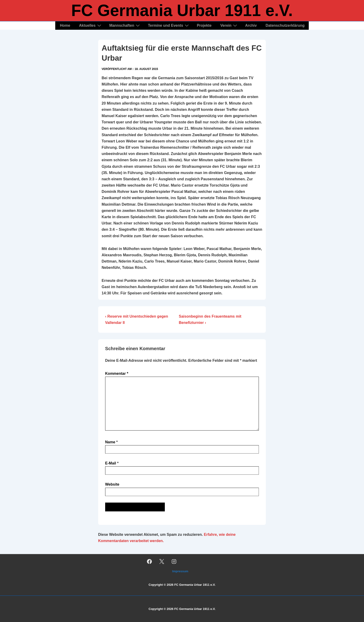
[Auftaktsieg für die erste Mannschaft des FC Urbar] (146, 69)
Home (65, 25)
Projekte (204, 25)
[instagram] (174, 561)
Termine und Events (169, 25)
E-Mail (111, 463)
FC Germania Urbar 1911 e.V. (182, 10)
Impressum (180, 571)
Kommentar (117, 374)
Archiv (251, 25)
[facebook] (149, 561)
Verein (229, 25)
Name (110, 442)
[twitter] (162, 561)
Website (112, 484)
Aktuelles (91, 25)
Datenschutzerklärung (285, 25)
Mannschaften (125, 25)
